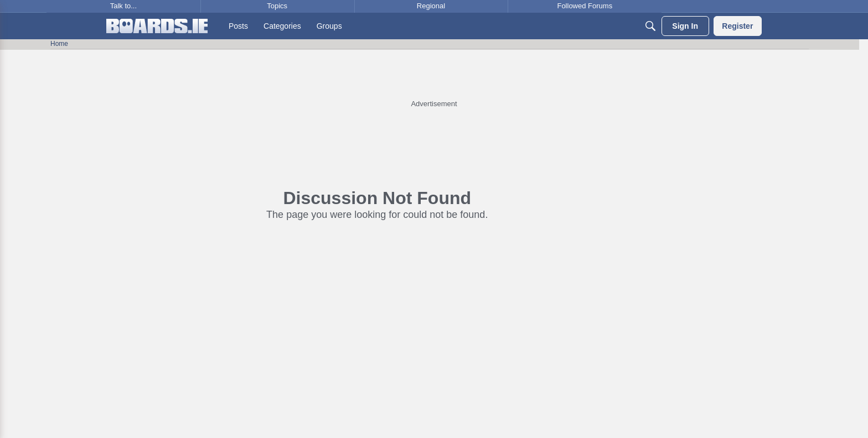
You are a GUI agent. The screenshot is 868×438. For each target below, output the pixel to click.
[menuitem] (238, 26)
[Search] (650, 26)
